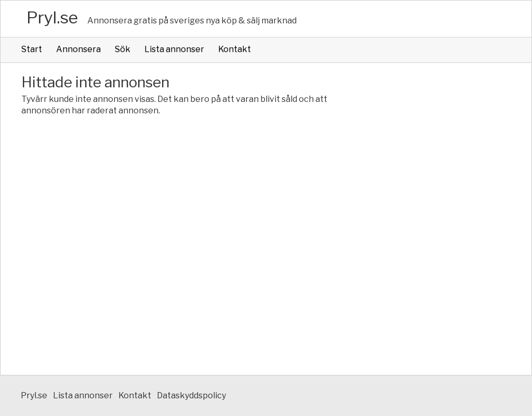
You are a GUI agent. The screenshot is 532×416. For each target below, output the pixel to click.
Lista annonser (174, 49)
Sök (123, 49)
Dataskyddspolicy (191, 395)
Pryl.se (52, 17)
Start (32, 49)
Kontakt (235, 49)
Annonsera (78, 49)
